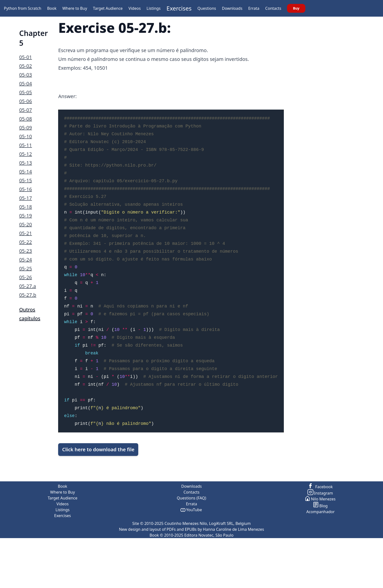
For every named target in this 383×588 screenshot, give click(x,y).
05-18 (25, 207)
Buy (296, 8)
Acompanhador (320, 556)
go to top (374, 585)
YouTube (191, 554)
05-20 (25, 224)
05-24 (25, 260)
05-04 (25, 84)
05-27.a (27, 286)
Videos (135, 8)
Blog (321, 550)
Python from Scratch (23, 8)
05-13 (25, 163)
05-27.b (28, 295)
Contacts (273, 8)
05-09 (25, 128)
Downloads (232, 8)
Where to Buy (75, 8)
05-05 (25, 92)
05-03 (25, 75)
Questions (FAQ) (191, 542)
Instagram (321, 537)
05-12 (25, 154)
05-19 (25, 216)
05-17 (25, 198)
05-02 (25, 66)
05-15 (25, 180)
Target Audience (108, 8)
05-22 (25, 242)
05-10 (25, 136)
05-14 (25, 172)
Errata (254, 8)
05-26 (25, 277)
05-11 (25, 145)
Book (52, 8)
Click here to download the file (98, 471)
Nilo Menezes (320, 543)
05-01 (25, 57)
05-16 (25, 189)
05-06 (25, 101)
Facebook (321, 531)
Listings (154, 8)
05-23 (25, 251)
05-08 (25, 119)
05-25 (25, 268)
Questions (207, 8)
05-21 (25, 233)
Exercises (179, 8)
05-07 (25, 110)
